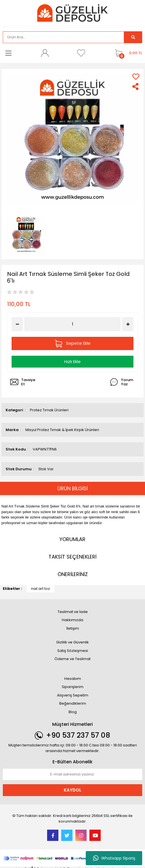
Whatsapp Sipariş (114, 858)
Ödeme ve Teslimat (72, 659)
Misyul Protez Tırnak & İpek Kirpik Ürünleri (62, 430)
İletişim (73, 628)
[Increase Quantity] (128, 324)
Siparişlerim (73, 687)
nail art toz (40, 589)
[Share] (136, 86)
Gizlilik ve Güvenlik (72, 642)
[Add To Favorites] (136, 77)
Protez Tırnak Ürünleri (49, 410)
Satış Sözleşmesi (73, 651)
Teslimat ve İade (73, 612)
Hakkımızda (72, 620)
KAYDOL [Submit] (72, 790)
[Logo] (72, 13)
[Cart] (127, 53)
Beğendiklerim (73, 703)
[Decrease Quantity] (17, 324)
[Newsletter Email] (72, 774)
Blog (73, 712)
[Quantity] (73, 324)
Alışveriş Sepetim (73, 695)
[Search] (63, 37)
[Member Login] (45, 53)
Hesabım (73, 679)
